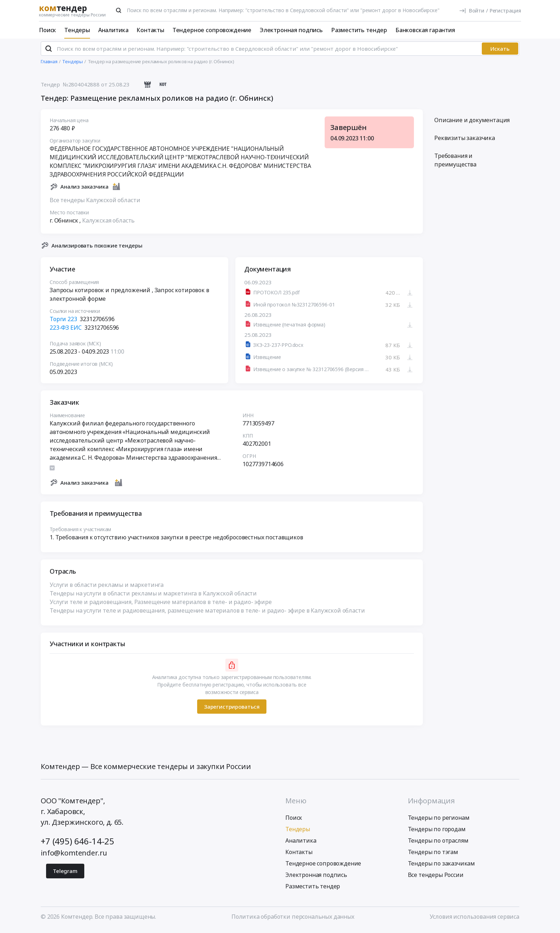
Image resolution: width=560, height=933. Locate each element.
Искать (500, 52)
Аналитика (113, 30)
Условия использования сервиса (474, 920)
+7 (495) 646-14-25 (77, 844)
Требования (455, 163)
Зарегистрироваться (232, 709)
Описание (472, 123)
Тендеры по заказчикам (442, 867)
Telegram (65, 874)
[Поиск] (119, 10)
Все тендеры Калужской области (95, 203)
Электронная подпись (291, 30)
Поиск (47, 30)
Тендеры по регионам (439, 821)
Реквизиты (465, 141)
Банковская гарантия (425, 30)
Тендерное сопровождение (212, 30)
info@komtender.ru (74, 856)
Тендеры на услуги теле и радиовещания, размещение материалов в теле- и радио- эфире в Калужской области (207, 614)
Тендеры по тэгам (433, 855)
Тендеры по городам (437, 832)
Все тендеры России (436, 878)
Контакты (150, 30)
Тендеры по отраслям (438, 844)
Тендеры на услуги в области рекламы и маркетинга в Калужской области (153, 597)
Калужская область (108, 223)
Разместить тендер (359, 30)
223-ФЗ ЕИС (66, 331)
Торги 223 (63, 322)
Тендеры (77, 30)
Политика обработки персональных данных (293, 920)
